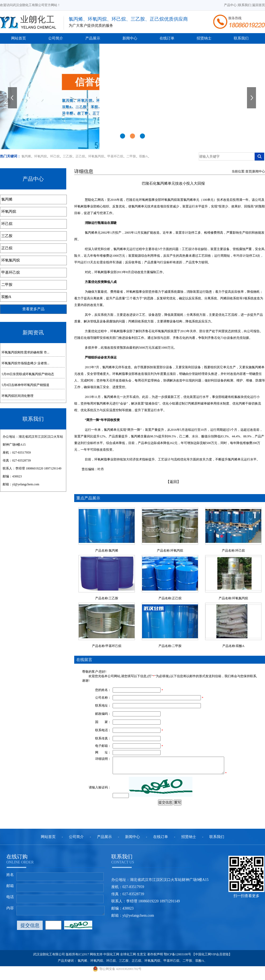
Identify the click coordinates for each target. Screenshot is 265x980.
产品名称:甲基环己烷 (107, 646)
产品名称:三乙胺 (107, 598)
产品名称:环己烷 (233, 551)
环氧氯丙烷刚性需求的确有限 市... (25, 352)
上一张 (13, 98)
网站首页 (19, 38)
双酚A (143, 156)
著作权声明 (155, 957)
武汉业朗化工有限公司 (49, 957)
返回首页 (259, 5)
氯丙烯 (26, 156)
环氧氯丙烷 (96, 156)
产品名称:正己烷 (170, 598)
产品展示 (93, 38)
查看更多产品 (33, 309)
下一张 (252, 98)
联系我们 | (245, 5)
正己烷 (80, 156)
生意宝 (142, 957)
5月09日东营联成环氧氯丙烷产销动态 (28, 374)
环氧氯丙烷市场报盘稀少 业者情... (25, 363)
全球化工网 (128, 957)
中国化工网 (111, 957)
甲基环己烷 (115, 156)
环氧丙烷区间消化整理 (17, 396)
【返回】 (173, 482)
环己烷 (55, 156)
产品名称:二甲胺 (170, 646)
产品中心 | (231, 5)
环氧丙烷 (41, 156)
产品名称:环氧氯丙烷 (233, 598)
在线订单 (167, 38)
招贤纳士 (204, 38)
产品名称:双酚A (233, 646)
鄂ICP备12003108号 (177, 957)
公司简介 (56, 38)
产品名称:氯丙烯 (107, 551)
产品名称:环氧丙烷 (170, 551)
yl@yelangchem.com (26, 484)
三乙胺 (68, 156)
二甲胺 (131, 156)
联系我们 (241, 38)
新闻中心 (130, 38)
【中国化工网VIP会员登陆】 (212, 957)
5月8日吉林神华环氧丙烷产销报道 (25, 385)
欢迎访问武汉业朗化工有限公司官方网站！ (30, 5)
